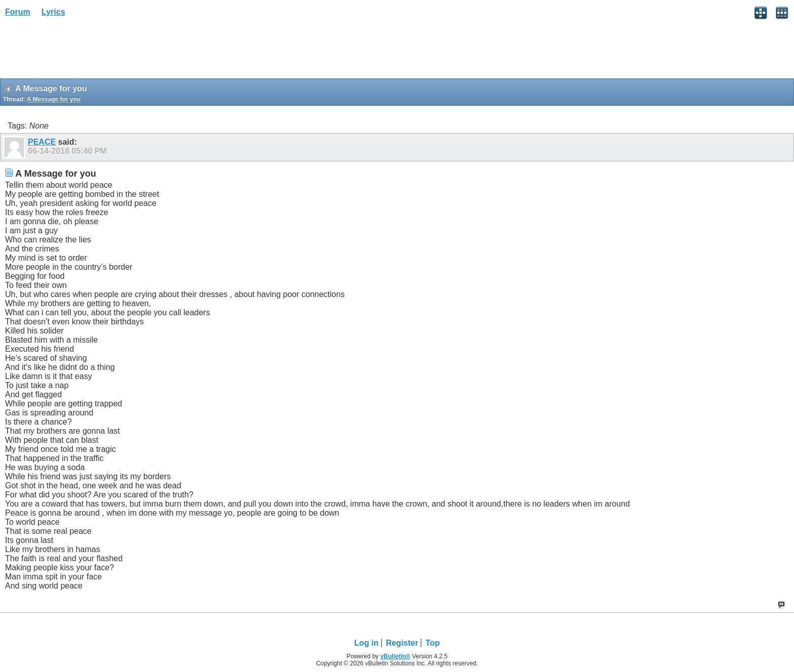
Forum (18, 12)
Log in (367, 643)
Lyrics (53, 12)
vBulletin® (395, 656)
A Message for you (54, 99)
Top (432, 643)
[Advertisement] (81, 51)
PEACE (42, 142)
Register (402, 643)
